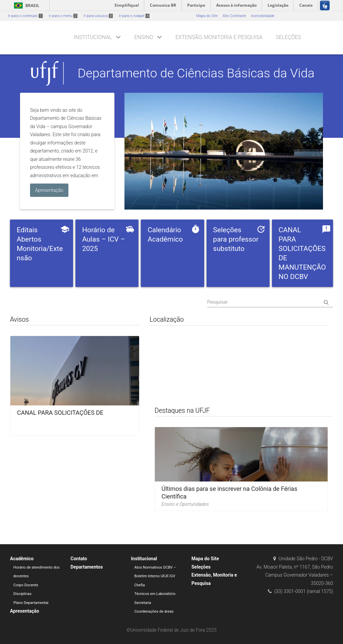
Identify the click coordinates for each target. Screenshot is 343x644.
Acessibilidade (263, 16)
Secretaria (143, 603)
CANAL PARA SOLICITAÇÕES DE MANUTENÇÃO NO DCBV (60, 416)
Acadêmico (22, 559)
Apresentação (25, 611)
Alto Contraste (234, 16)
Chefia (140, 585)
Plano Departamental (31, 603)
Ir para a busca (98, 16)
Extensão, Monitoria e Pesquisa (219, 37)
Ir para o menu (63, 16)
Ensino (144, 37)
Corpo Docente (26, 585)
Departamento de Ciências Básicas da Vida (196, 73)
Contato (79, 559)
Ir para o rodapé (134, 16)
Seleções (288, 37)
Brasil (26, 6)
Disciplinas (22, 594)
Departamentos (87, 567)
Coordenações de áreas (154, 611)
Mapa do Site (207, 16)
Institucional (93, 37)
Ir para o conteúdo (25, 16)
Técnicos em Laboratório (155, 594)
